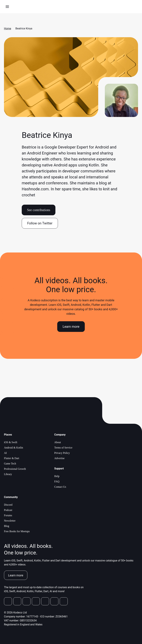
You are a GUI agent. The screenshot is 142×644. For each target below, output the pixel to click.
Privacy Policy (62, 453)
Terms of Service (63, 448)
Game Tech (10, 464)
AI (5, 453)
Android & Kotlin (14, 448)
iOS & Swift (11, 442)
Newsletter (10, 521)
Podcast (8, 510)
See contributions (39, 210)
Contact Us (60, 487)
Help (57, 476)
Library (8, 474)
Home (8, 28)
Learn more (71, 327)
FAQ (57, 481)
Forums (8, 515)
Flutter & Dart (12, 458)
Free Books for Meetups (17, 531)
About (58, 442)
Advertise (59, 458)
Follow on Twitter (40, 223)
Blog (7, 526)
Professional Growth (15, 469)
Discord (8, 505)
